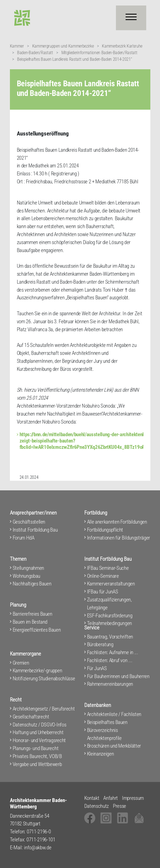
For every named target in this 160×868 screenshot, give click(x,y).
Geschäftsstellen (29, 522)
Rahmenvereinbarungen (110, 684)
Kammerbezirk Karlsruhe (122, 46)
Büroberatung (100, 644)
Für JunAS (97, 668)
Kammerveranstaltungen (111, 584)
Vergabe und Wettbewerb (37, 764)
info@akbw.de (38, 848)
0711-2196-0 (39, 832)
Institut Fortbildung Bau (35, 530)
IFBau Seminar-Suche (108, 568)
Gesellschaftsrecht (31, 717)
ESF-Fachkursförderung (110, 616)
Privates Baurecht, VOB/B (37, 756)
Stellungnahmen (28, 568)
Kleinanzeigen (101, 754)
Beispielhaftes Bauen (107, 722)
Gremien (21, 663)
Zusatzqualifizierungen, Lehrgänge (109, 604)
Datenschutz (97, 806)
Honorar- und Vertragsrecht (39, 740)
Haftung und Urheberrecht (38, 732)
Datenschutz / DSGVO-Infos (40, 725)
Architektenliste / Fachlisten (114, 714)
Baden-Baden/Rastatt (35, 53)
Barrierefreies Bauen (32, 614)
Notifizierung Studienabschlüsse (44, 678)
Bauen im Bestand (30, 622)
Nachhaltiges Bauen (32, 584)
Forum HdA (24, 538)
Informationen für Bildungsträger (119, 538)
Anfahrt (111, 798)
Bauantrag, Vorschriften (110, 637)
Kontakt (92, 798)
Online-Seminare (103, 576)
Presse (120, 806)
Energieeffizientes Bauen (37, 630)
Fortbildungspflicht (105, 530)
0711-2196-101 (41, 840)
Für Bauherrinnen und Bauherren (118, 676)
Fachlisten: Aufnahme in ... (113, 652)
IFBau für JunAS (103, 592)
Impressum (133, 798)
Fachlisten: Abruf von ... (110, 660)
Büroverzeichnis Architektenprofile (104, 734)
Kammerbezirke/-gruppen (37, 671)
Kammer (17, 46)
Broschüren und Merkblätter (114, 746)
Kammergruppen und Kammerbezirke (63, 46)
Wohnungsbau (26, 576)
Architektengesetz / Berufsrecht (44, 709)
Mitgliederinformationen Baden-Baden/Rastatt (99, 53)
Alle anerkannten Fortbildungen (117, 522)
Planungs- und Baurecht (36, 748)
